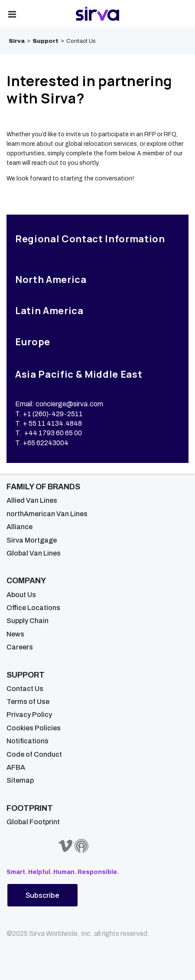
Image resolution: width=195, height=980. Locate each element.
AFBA (16, 767)
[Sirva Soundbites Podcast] (81, 846)
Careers (20, 647)
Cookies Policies (34, 728)
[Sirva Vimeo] (65, 846)
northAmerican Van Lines (47, 514)
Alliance (19, 527)
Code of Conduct (34, 754)
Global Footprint (33, 822)
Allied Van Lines (32, 500)
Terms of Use (28, 702)
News (15, 634)
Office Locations (33, 608)
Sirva (17, 41)
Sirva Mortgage (32, 540)
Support (45, 41)
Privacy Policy (29, 715)
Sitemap (20, 780)
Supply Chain (28, 621)
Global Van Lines (34, 553)
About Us (21, 595)
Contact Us (25, 689)
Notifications (28, 741)
